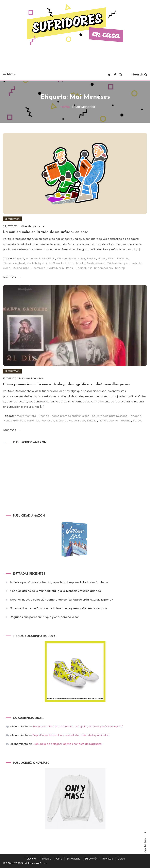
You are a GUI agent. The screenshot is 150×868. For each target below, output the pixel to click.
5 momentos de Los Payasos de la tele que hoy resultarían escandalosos (59, 608)
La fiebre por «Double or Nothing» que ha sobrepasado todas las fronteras (59, 582)
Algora (19, 258)
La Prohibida (77, 263)
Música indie (21, 268)
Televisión (31, 859)
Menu (9, 74)
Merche (61, 420)
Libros (121, 859)
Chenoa (44, 416)
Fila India (122, 258)
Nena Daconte (109, 420)
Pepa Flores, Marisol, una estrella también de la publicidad (71, 735)
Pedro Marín (56, 268)
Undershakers (103, 268)
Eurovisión (91, 859)
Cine (59, 859)
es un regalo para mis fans (110, 416)
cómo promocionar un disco (71, 416)
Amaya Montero (25, 416)
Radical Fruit (84, 268)
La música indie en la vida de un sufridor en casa (46, 232)
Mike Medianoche (33, 226)
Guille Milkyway (37, 263)
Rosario (126, 420)
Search (140, 74)
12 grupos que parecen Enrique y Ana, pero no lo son (45, 617)
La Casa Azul (58, 263)
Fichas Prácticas (14, 420)
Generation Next (14, 263)
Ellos (111, 258)
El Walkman (12, 219)
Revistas (108, 859)
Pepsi (70, 268)
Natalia (92, 420)
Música (47, 859)
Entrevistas (73, 859)
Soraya (138, 420)
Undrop (120, 268)
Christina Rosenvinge (71, 258)
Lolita (31, 420)
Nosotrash (38, 268)
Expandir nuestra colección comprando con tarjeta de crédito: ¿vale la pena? (62, 599)
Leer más (12, 277)
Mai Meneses (96, 263)
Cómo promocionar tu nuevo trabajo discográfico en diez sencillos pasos (66, 384)
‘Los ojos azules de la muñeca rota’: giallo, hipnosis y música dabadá (56, 591)
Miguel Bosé (77, 420)
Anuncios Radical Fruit (40, 258)
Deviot (91, 258)
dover (102, 258)
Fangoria (135, 416)
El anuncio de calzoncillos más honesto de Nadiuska (67, 744)
